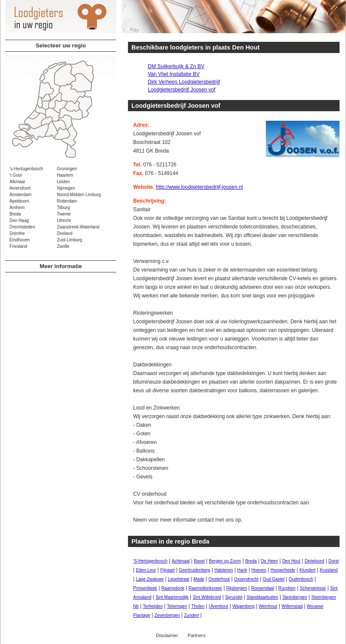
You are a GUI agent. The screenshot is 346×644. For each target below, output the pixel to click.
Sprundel (234, 597)
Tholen (198, 606)
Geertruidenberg (195, 570)
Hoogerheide (283, 570)
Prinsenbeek (145, 588)
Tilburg (63, 208)
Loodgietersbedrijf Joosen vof (182, 90)
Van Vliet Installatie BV (174, 74)
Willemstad (292, 606)
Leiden (63, 182)
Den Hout (291, 561)
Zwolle (63, 246)
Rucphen (287, 588)
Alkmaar (17, 182)
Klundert (307, 570)
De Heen (270, 561)
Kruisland (329, 570)
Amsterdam (20, 195)
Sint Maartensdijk (172, 597)
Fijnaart (167, 570)
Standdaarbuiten (262, 597)
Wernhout (268, 606)
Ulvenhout (218, 606)
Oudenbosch (301, 579)
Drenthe (17, 233)
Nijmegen (66, 188)
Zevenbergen (167, 615)
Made (199, 579)
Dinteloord (315, 561)
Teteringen (177, 606)
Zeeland (65, 233)
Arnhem (17, 208)
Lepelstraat (179, 579)
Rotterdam (67, 201)
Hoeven (259, 570)
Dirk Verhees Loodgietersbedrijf (184, 82)
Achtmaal (181, 561)
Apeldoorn (19, 201)
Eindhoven (20, 240)
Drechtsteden (22, 227)
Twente (64, 214)
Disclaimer (167, 635)
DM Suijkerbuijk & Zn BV (176, 66)
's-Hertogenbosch (26, 169)
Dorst (334, 561)
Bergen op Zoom (225, 561)
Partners (196, 635)
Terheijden (153, 606)
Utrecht (64, 220)
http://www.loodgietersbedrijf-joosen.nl (199, 187)
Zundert (191, 615)
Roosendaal (263, 588)
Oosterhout (219, 579)
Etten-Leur (146, 570)
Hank (242, 570)
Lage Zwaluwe (150, 579)
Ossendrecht (246, 579)
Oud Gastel (274, 579)
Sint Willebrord (207, 597)
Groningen (67, 169)
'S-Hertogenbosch (150, 561)
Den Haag (19, 220)
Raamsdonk (173, 588)
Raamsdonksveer (206, 588)
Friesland (18, 246)
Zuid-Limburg (70, 240)
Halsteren (224, 570)
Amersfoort (20, 188)
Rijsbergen (237, 588)
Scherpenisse (313, 588)
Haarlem (65, 175)
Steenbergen (295, 597)
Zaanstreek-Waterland (78, 227)
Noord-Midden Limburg (79, 195)
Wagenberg (243, 606)
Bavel (199, 561)
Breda (15, 214)
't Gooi (16, 175)
